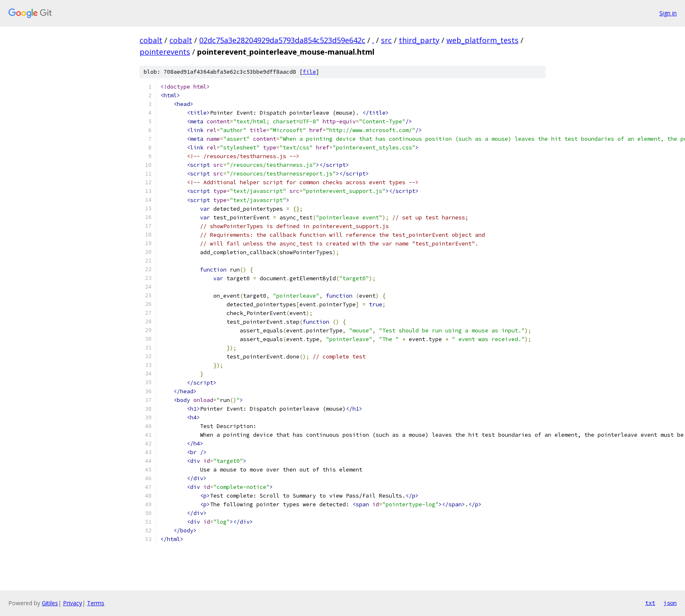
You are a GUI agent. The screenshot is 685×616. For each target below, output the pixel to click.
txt (650, 603)
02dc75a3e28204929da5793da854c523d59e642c (282, 40)
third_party (419, 40)
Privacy (72, 603)
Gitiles (50, 603)
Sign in (668, 13)
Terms (96, 603)
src (386, 40)
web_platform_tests (482, 40)
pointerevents (165, 52)
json (670, 603)
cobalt (151, 40)
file (309, 72)
